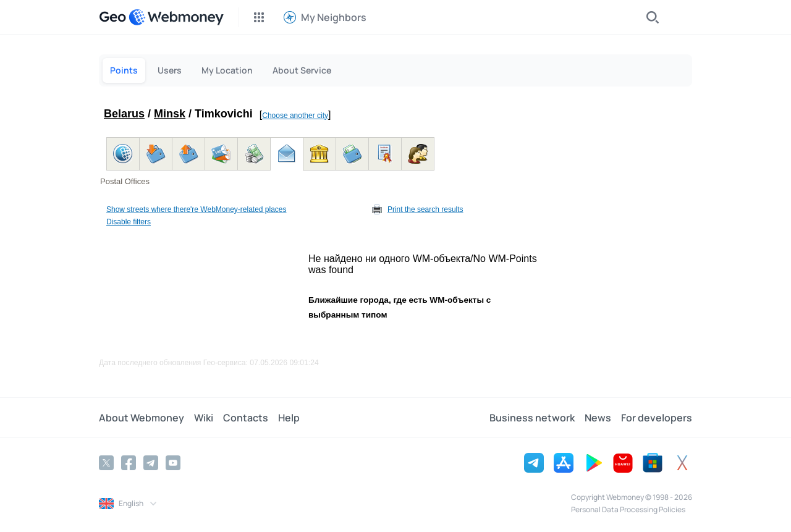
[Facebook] (129, 463)
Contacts (246, 418)
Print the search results (425, 209)
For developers (657, 418)
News (598, 418)
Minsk (170, 114)
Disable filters (129, 222)
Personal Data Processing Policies (628, 509)
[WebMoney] (176, 17)
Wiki (204, 418)
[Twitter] (106, 463)
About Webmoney (142, 418)
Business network (532, 418)
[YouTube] (173, 463)
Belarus (124, 114)
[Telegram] (151, 463)
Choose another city (295, 116)
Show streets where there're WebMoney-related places (197, 209)
